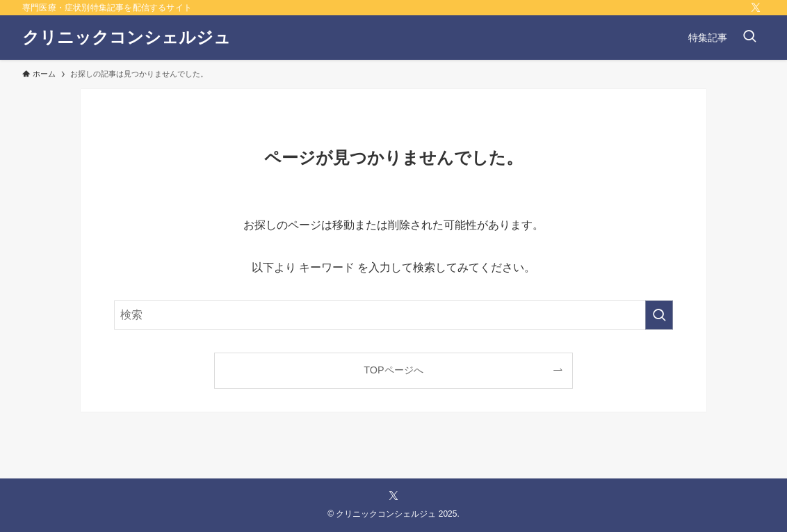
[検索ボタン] (749, 38)
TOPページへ (393, 370)
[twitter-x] (756, 8)
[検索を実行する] (659, 315)
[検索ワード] (394, 315)
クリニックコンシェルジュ (127, 38)
